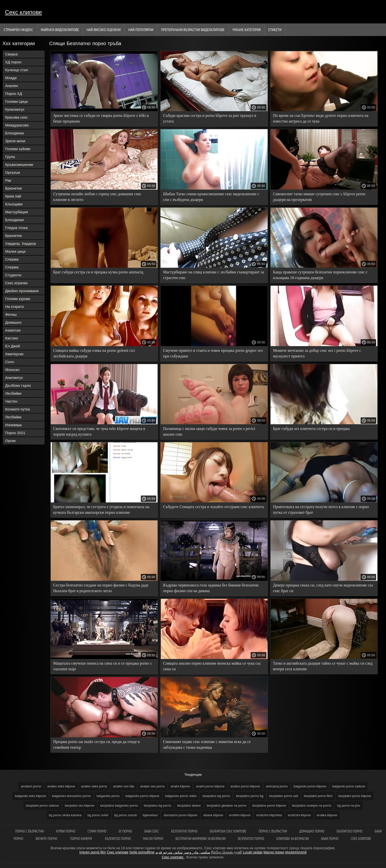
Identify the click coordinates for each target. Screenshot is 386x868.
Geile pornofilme (142, 852)
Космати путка (17, 409)
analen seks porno (94, 786)
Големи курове (18, 299)
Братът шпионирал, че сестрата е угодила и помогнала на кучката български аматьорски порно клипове (101, 510)
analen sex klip (124, 786)
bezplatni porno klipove (355, 796)
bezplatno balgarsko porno (119, 806)
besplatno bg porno (216, 796)
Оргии (10, 441)
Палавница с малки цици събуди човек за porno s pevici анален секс (209, 431)
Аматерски (14, 354)
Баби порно (330, 839)
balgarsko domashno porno (71, 796)
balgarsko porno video (181, 796)
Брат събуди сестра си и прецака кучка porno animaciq (98, 272)
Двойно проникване (22, 291)
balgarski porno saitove (349, 786)
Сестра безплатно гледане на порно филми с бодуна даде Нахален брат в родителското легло (101, 588)
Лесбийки (13, 393)
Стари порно (97, 831)
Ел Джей (13, 346)
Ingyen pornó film (92, 852)
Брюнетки (13, 188)
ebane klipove (213, 815)
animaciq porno (277, 786)
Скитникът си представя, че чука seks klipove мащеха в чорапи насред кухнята (99, 431)
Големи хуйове (18, 149)
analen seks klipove (61, 786)
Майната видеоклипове (60, 30)
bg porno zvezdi (126, 815)
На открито (15, 307)
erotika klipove (327, 815)
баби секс (152, 831)
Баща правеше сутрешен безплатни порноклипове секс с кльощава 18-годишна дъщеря (320, 275)
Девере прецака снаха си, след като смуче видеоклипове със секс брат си (323, 588)
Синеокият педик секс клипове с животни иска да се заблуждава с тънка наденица (207, 744)
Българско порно (350, 831)
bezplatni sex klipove (80, 806)
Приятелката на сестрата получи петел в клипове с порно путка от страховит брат (321, 510)
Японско (12, 370)
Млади (11, 78)
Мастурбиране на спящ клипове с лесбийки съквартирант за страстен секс (213, 275)
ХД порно (13, 62)
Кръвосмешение (19, 165)
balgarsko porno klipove (142, 796)
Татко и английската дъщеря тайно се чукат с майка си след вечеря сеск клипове (323, 666)
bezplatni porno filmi (318, 796)
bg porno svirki (98, 815)
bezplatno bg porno (157, 806)
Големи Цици (16, 101)
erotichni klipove (299, 815)
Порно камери (82, 839)
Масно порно (153, 839)
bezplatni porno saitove (42, 806)
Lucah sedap (253, 852)
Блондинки (15, 220)
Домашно (13, 322)
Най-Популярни (141, 30)
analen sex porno (153, 786)
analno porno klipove (245, 786)
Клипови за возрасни (293, 839)
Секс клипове (23, 12)
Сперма (12, 259)
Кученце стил (17, 70)
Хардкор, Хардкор (21, 243)
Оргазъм (13, 172)
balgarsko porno (108, 796)
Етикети (275, 30)
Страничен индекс (18, 30)
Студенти (13, 275)
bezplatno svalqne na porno (312, 806)
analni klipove (180, 786)
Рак (8, 180)
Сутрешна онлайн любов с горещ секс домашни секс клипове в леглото (97, 197)
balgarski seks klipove (31, 796)
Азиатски (13, 330)
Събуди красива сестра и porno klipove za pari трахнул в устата (209, 118)
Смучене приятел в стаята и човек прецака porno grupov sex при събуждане (213, 353)
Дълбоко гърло (18, 385)
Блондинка (15, 133)
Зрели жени (15, 141)
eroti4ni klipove (240, 815)
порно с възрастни (29, 831)
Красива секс (16, 117)
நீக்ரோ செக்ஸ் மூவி (226, 852)
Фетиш (11, 314)
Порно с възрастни (273, 831)
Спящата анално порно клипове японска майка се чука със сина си (212, 666)
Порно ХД (14, 94)
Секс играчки (16, 283)
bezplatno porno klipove (269, 806)
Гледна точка (16, 228)
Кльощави (14, 204)
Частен (11, 401)
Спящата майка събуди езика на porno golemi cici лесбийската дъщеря (94, 353)
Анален (12, 86)
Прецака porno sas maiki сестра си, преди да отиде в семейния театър (96, 744)
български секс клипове (228, 831)
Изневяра (13, 425)
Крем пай (13, 196)
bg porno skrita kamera (65, 815)
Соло (10, 362)
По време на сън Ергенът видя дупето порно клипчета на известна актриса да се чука (321, 118)
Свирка (11, 54)
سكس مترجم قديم (169, 852)
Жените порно (47, 839)
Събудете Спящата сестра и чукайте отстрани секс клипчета (213, 507)
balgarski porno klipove (310, 786)
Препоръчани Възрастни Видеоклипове (193, 30)
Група (10, 157)
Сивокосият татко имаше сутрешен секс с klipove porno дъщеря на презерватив (319, 197)
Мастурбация (17, 212)
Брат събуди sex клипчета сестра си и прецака (311, 429)
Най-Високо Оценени (104, 30)
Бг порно (126, 831)
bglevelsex (150, 815)
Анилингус (14, 378)
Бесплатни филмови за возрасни (201, 839)
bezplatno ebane (189, 806)
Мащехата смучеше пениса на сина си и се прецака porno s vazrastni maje (102, 666)
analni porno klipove (210, 786)
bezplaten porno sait (284, 796)
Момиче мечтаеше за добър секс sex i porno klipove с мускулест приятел (317, 353)
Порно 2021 (15, 433)
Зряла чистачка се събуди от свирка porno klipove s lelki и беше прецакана (101, 118)
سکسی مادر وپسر (197, 852)
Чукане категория (247, 30)
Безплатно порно (184, 831)
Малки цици (15, 251)
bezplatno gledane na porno (227, 806)
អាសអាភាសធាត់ (296, 852)
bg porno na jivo (349, 806)
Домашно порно (312, 831)
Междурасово (17, 125)
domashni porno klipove (181, 815)
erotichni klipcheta (269, 815)
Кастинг (12, 338)
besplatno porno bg (249, 796)
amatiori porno (31, 786)
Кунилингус (15, 109)
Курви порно (65, 831)
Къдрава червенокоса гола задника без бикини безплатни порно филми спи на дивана (211, 588)
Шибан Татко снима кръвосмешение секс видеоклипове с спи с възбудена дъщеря (211, 197)
